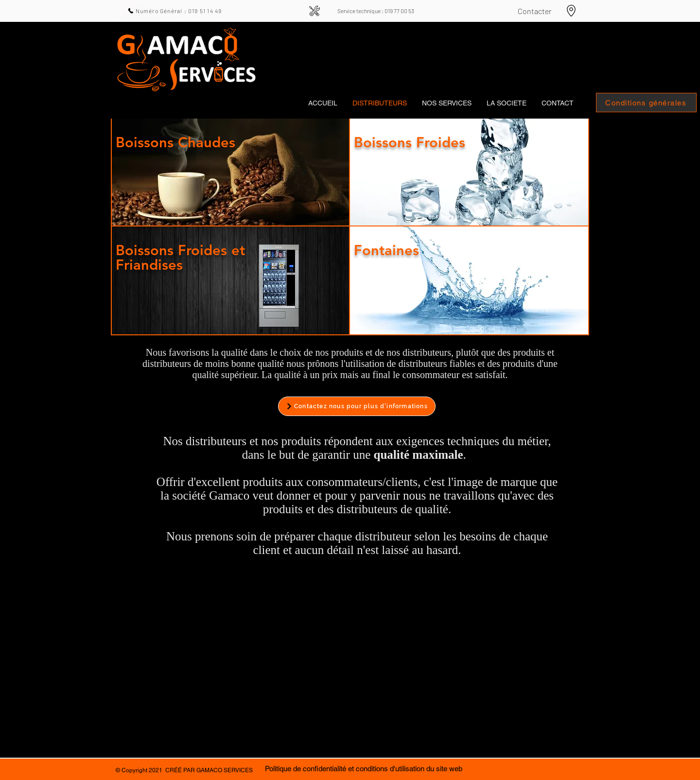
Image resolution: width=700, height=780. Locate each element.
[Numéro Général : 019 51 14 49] (175, 11)
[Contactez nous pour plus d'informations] (357, 406)
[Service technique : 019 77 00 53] (376, 11)
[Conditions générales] (646, 103)
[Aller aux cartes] (571, 11)
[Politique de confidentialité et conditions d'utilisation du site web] (363, 769)
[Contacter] (534, 11)
